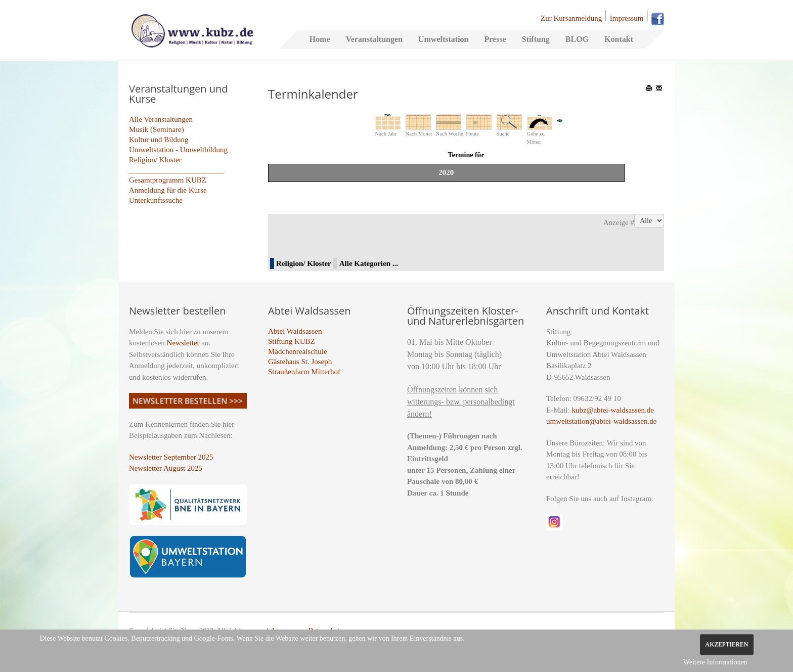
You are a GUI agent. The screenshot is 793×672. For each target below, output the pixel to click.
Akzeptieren (726, 644)
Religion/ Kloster (155, 160)
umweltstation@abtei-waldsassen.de (601, 421)
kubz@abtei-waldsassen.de (613, 410)
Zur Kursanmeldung (571, 18)
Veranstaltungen (374, 39)
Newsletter (183, 343)
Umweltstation (444, 39)
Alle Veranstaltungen (161, 119)
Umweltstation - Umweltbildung (178, 150)
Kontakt (619, 39)
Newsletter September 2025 (171, 457)
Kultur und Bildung (159, 140)
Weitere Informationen (715, 662)
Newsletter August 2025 (166, 468)
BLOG (577, 39)
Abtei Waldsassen (295, 331)
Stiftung (536, 39)
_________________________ (177, 170)
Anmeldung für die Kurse (168, 190)
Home (320, 39)
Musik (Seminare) (157, 129)
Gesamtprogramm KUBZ (168, 180)
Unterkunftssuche (156, 200)
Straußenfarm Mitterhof (304, 372)
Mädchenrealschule (298, 351)
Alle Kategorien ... (369, 263)
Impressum (627, 18)
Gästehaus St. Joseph (300, 362)
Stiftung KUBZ (292, 341)
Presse (495, 39)
